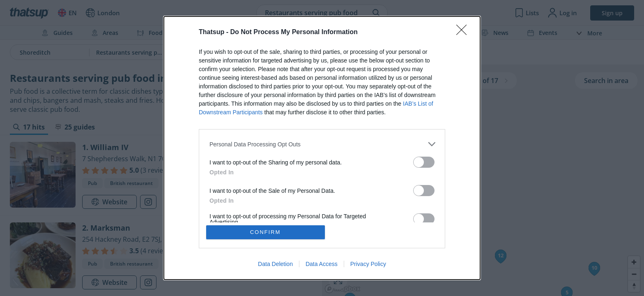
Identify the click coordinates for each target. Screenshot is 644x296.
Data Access (322, 264)
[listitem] (322, 144)
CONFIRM (266, 232)
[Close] (464, 32)
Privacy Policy (368, 264)
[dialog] (322, 148)
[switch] (424, 162)
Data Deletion (275, 264)
